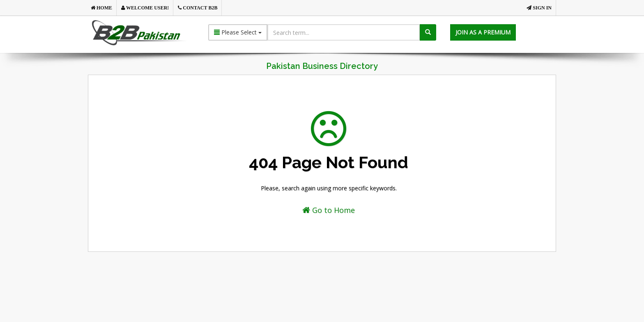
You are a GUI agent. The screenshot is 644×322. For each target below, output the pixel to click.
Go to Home (329, 210)
